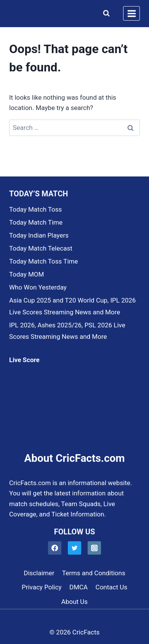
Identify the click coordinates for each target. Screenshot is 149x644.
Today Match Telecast (41, 248)
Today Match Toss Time (43, 261)
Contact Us (111, 587)
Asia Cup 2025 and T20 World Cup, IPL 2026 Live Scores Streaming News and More (72, 306)
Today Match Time (36, 222)
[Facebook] (55, 548)
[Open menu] (131, 13)
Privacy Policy (42, 587)
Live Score (24, 360)
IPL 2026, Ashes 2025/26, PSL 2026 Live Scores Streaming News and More (67, 331)
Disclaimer (39, 573)
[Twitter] (74, 548)
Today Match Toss (35, 209)
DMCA (79, 587)
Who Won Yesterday (38, 287)
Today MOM (26, 274)
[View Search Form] (105, 13)
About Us (74, 602)
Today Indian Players (39, 235)
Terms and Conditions (94, 573)
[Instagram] (94, 548)
